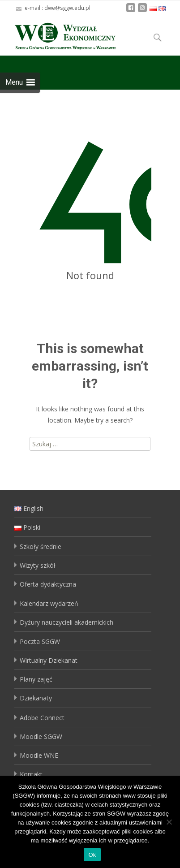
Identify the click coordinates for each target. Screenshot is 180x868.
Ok (92, 855)
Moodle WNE (39, 755)
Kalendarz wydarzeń (49, 603)
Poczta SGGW (40, 641)
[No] (169, 822)
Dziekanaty (36, 698)
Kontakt (31, 774)
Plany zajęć (36, 679)
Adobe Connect (42, 718)
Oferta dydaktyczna (48, 584)
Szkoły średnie (41, 546)
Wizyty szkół (38, 565)
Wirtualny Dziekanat (49, 660)
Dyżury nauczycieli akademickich (66, 622)
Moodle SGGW (41, 736)
